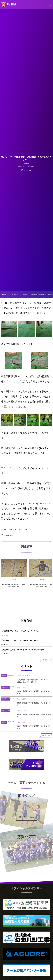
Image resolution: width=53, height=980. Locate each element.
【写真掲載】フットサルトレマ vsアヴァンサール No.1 (20, 640)
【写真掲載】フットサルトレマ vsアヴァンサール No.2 (20, 631)
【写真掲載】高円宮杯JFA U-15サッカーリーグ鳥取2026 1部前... (23, 650)
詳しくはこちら (27, 817)
